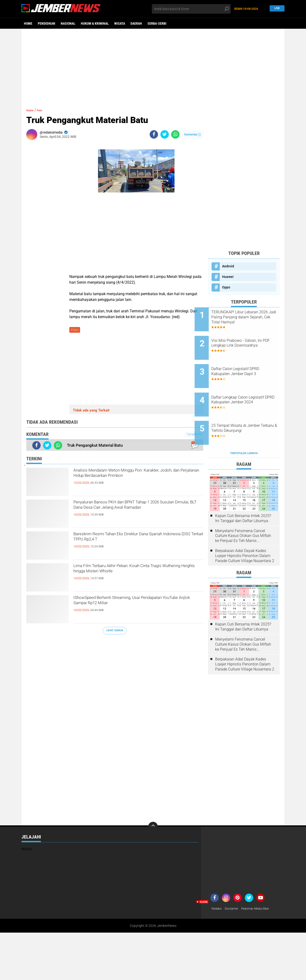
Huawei (228, 277)
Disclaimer (234, 888)
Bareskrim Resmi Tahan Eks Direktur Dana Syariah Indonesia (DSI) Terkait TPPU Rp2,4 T (134, 540)
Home (28, 23)
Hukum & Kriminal (95, 23)
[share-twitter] (165, 134)
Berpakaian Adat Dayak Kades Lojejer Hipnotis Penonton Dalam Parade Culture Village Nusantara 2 (245, 535)
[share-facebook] (154, 134)
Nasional (68, 23)
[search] (191, 9)
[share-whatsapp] (175, 134)
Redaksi (217, 888)
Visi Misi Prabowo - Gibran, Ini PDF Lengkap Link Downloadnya (250, 341)
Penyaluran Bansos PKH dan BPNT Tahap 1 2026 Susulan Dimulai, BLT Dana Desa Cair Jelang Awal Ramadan (132, 513)
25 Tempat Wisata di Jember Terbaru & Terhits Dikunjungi (249, 411)
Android (228, 266)
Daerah (136, 23)
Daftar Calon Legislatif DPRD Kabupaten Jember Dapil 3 (249, 363)
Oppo (226, 287)
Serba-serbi (157, 23)
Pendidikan (46, 23)
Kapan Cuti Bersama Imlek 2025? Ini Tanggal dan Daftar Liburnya (243, 497)
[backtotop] (153, 805)
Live (276, 9)
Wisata (120, 23)
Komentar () (193, 134)
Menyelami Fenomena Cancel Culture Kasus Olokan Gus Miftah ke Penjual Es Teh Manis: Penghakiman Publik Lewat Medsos (243, 515)
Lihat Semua (115, 631)
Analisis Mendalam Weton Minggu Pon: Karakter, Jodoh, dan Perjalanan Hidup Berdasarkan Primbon (126, 481)
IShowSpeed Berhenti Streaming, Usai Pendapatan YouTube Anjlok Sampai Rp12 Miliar (130, 608)
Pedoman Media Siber (261, 888)
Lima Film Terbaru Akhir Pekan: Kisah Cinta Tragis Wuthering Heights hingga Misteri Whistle (138, 572)
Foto (44, 110)
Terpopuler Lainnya (244, 432)
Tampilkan (194, 435)
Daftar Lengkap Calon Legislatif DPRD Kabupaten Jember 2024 (247, 390)
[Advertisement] (153, 66)
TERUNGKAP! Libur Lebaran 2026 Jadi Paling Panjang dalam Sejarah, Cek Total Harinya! (248, 317)
